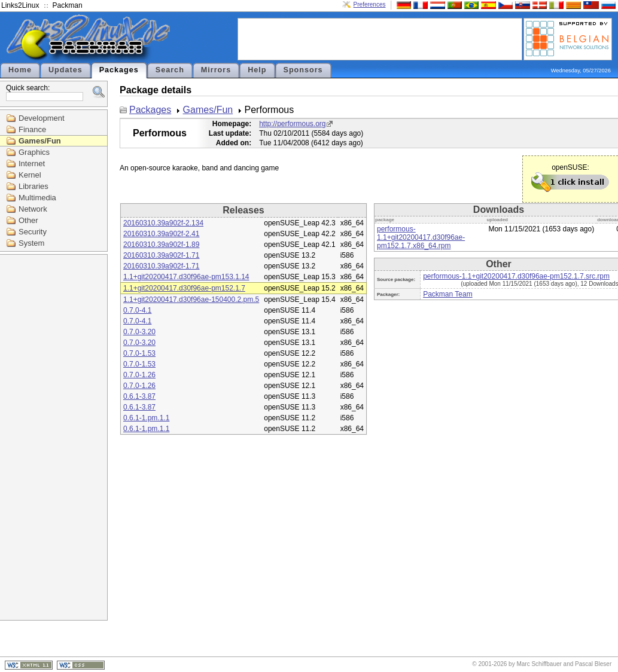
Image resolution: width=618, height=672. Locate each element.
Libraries (34, 186)
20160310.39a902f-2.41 (161, 234)
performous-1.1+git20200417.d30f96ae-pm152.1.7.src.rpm (516, 276)
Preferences (370, 4)
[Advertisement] (380, 38)
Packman (68, 5)
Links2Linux (20, 5)
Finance (32, 129)
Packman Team (447, 294)
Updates (66, 70)
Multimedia (37, 198)
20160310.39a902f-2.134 (163, 223)
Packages (119, 70)
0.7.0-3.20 (139, 332)
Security (33, 232)
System (31, 243)
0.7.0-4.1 (137, 310)
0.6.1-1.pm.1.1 (146, 418)
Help (257, 70)
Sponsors (303, 70)
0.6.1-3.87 (139, 396)
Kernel (30, 175)
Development (42, 118)
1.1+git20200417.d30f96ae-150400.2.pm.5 (191, 300)
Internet (32, 164)
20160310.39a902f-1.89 (161, 245)
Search (170, 70)
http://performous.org (292, 124)
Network (33, 209)
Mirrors (216, 70)
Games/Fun (40, 141)
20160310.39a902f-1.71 (161, 255)
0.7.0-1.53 (139, 353)
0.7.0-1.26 (139, 375)
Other (28, 220)
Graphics (34, 152)
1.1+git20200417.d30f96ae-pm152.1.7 (184, 288)
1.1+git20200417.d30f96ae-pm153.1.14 (186, 277)
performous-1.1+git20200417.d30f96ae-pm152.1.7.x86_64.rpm (421, 237)
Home (20, 70)
